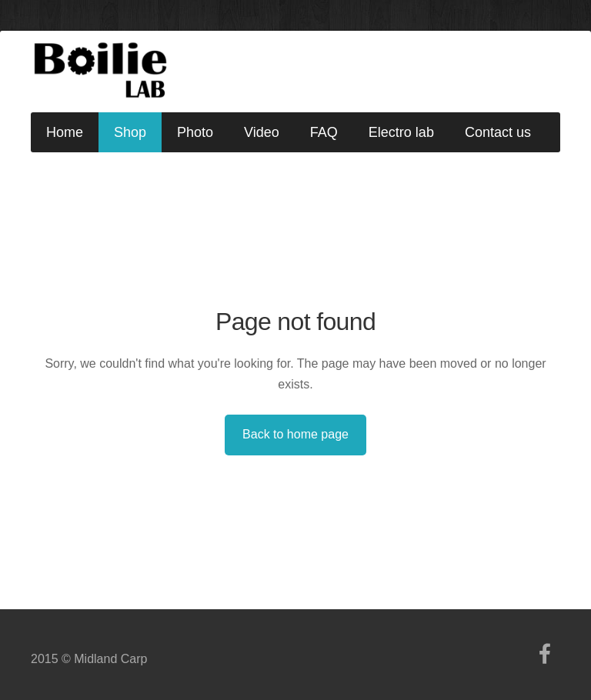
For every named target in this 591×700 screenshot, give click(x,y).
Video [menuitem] (262, 132)
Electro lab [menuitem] (401, 132)
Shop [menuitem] (130, 132)
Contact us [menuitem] (498, 132)
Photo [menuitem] (195, 132)
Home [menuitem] (65, 132)
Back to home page (295, 434)
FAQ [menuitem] (324, 132)
